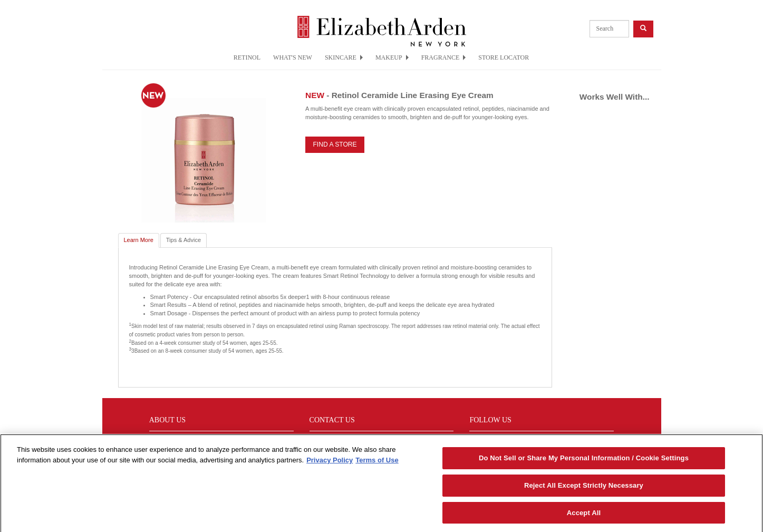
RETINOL (247, 57)
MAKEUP (392, 57)
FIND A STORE (335, 144)
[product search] (609, 29)
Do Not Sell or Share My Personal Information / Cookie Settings (584, 461)
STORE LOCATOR (504, 57)
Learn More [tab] (139, 240)
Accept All (584, 515)
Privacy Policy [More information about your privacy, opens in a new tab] (330, 463)
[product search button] (643, 29)
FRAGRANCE (444, 57)
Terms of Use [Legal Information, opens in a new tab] (377, 463)
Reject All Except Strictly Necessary (584, 488)
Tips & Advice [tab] (183, 240)
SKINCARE (344, 57)
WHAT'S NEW (293, 57)
